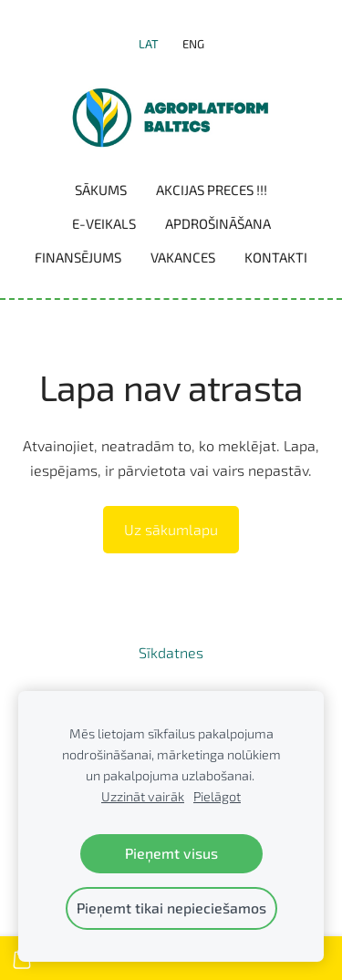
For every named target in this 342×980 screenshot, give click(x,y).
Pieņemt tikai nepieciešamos (171, 908)
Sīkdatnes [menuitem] (171, 652)
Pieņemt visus (171, 853)
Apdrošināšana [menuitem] (218, 223)
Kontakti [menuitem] (276, 257)
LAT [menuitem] (149, 44)
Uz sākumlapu (171, 529)
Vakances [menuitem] (183, 257)
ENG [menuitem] (193, 44)
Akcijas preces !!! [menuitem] (212, 190)
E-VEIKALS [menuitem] (104, 223)
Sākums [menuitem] (101, 190)
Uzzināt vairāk (143, 796)
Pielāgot (217, 796)
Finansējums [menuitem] (78, 257)
